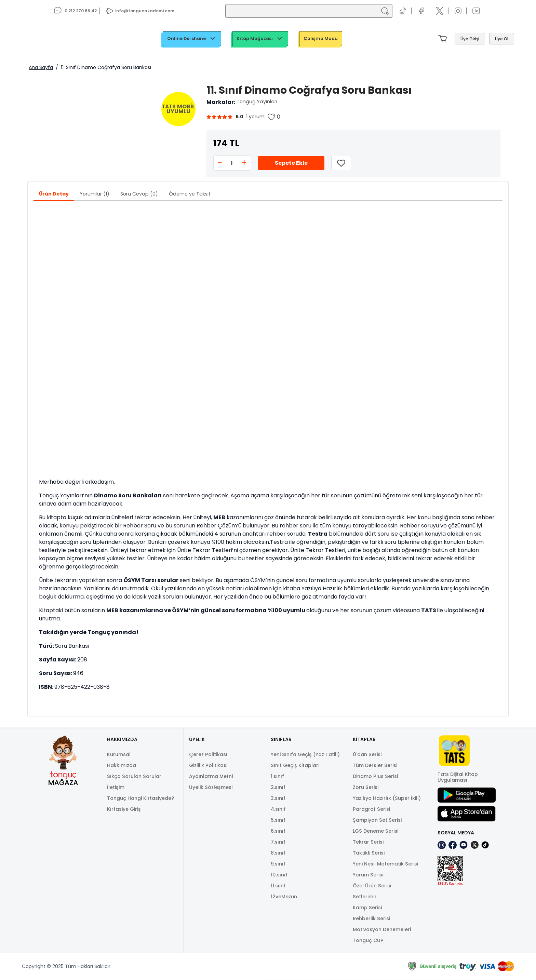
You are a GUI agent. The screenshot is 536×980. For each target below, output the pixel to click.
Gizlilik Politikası (208, 765)
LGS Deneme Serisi (376, 831)
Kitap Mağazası (260, 39)
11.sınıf (278, 886)
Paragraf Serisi (371, 809)
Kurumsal (119, 754)
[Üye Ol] (502, 39)
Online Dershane (192, 39)
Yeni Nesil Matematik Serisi (385, 864)
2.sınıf (278, 787)
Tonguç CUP (368, 940)
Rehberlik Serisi (371, 918)
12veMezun (284, 897)
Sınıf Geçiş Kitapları (295, 765)
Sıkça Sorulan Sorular (134, 776)
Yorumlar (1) (95, 194)
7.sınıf (278, 842)
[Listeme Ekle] (341, 163)
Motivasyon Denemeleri (382, 929)
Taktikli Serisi (369, 853)
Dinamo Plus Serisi (375, 776)
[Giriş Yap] (470, 39)
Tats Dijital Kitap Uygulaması (458, 777)
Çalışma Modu (321, 38)
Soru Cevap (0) (139, 194)
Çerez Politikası (208, 754)
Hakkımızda (122, 765)
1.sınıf (277, 776)
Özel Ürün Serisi (372, 886)
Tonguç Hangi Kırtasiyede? (140, 798)
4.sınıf (278, 809)
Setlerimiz (365, 897)
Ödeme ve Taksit (190, 194)
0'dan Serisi (367, 754)
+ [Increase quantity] (244, 163)
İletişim (116, 787)
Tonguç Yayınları (257, 102)
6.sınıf (278, 831)
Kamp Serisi (367, 908)
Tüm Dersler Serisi (375, 765)
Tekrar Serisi (368, 842)
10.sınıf (279, 875)
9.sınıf (278, 864)
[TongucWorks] (53, 39)
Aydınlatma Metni (211, 776)
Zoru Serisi (366, 787)
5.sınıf (278, 820)
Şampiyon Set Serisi (377, 820)
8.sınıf (278, 853)
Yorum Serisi (368, 875)
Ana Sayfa (41, 67)
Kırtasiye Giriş (124, 809)
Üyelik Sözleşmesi (211, 787)
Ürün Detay (54, 194)
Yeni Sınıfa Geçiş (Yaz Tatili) (305, 754)
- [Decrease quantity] (220, 163)
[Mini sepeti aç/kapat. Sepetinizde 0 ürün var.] (444, 39)
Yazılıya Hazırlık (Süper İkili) (387, 798)
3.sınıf (278, 798)
